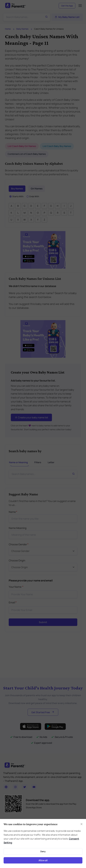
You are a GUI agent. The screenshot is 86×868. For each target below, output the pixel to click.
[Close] (81, 824)
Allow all (43, 860)
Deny (43, 851)
